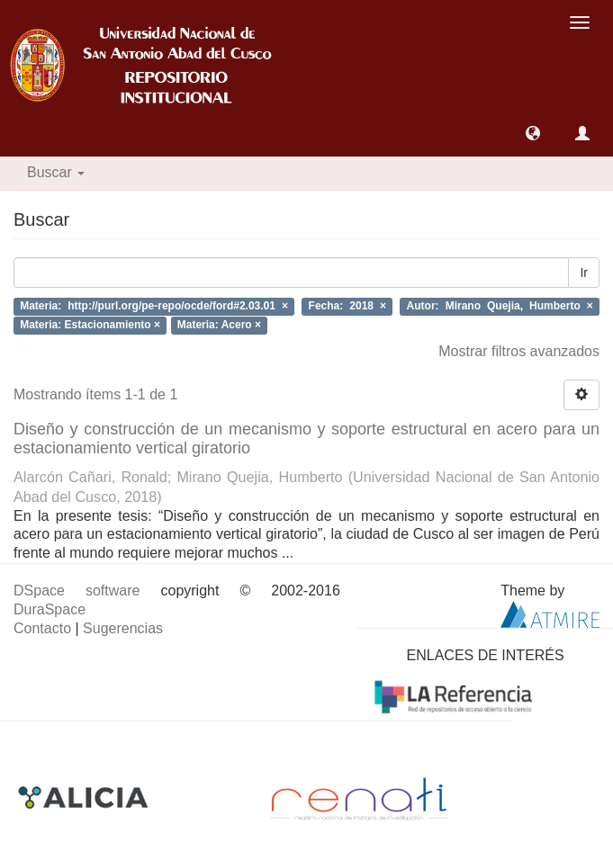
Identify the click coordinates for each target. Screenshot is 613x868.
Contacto (42, 628)
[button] (533, 133)
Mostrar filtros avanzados (519, 351)
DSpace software (77, 591)
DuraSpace (50, 609)
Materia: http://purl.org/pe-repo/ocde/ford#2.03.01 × (154, 307)
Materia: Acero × (219, 325)
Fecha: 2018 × (347, 307)
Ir (584, 273)
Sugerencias (123, 628)
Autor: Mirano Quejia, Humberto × (500, 307)
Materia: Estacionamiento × (90, 325)
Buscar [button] (56, 172)
